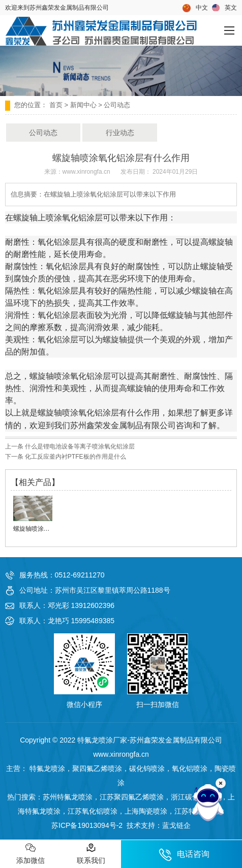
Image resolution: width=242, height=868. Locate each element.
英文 (224, 8)
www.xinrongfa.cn (86, 172)
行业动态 (120, 133)
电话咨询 (184, 855)
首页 (56, 105)
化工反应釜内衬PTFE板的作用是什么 (75, 457)
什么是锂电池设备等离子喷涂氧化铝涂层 (79, 446)
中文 (195, 8)
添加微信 (31, 854)
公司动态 (43, 133)
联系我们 (91, 854)
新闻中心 (83, 105)
